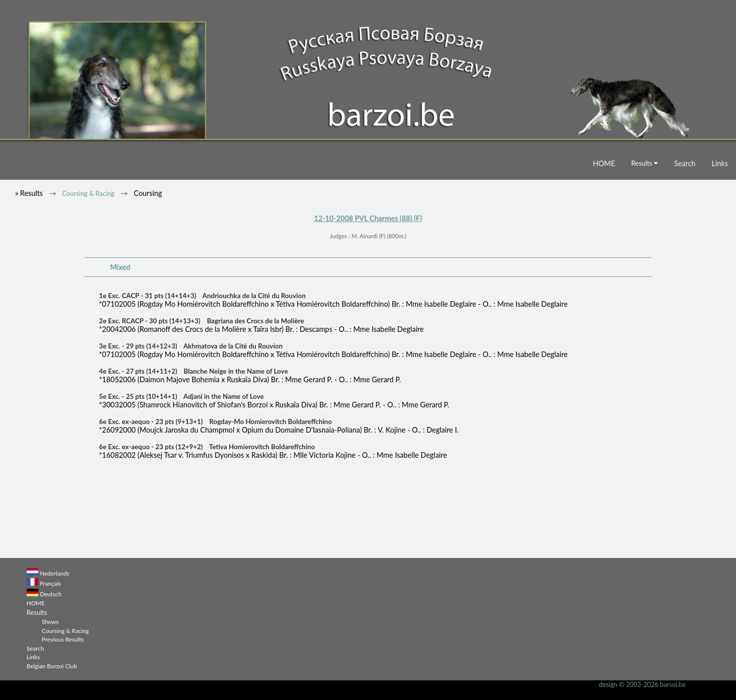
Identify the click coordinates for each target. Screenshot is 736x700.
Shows (50, 621)
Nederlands (54, 573)
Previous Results (63, 639)
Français (50, 583)
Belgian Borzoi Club (52, 666)
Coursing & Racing (88, 193)
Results (645, 163)
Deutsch (51, 594)
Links (720, 163)
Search (685, 163)
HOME (604, 163)
